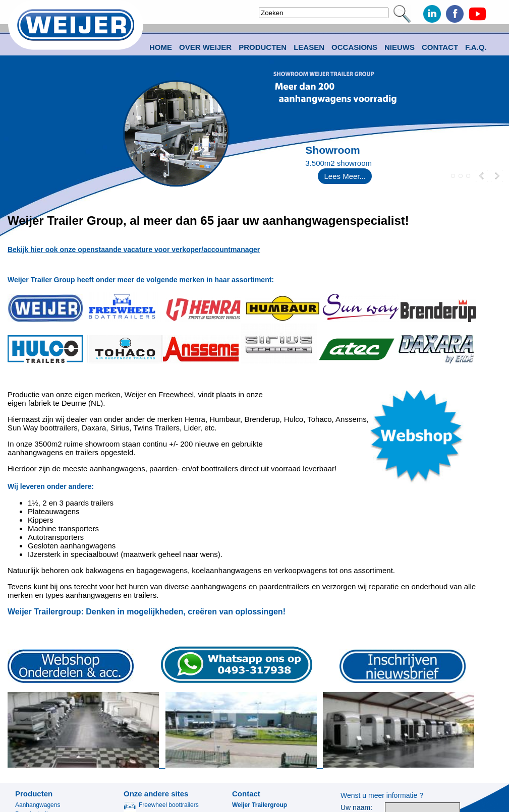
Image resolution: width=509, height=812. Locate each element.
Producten (34, 794)
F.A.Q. (476, 47)
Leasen (309, 47)
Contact (440, 47)
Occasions (354, 47)
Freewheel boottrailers (161, 805)
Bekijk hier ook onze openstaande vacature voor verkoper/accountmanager (134, 249)
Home (161, 47)
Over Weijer (205, 47)
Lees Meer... (345, 176)
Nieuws (400, 47)
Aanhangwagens (38, 805)
